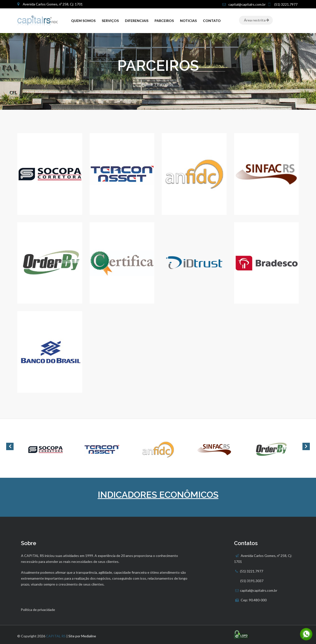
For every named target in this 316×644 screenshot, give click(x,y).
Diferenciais (137, 21)
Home (147, 84)
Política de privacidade (38, 610)
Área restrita (256, 20)
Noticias (188, 21)
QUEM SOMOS (83, 21)
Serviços (110, 21)
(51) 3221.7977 (286, 4)
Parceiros (164, 21)
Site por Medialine (82, 636)
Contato (212, 21)
